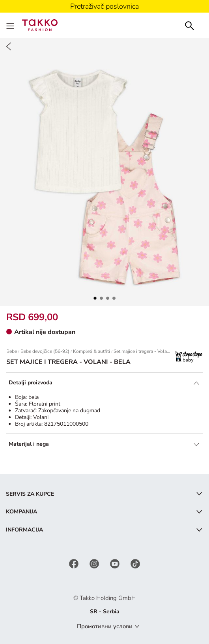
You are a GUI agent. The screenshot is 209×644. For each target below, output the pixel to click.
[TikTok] (135, 563)
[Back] (9, 46)
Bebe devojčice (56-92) (45, 351)
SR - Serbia (105, 612)
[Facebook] (75, 563)
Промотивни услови (105, 626)
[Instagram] (95, 563)
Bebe (12, 351)
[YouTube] (116, 563)
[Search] (190, 25)
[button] (95, 298)
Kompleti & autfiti (91, 351)
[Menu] (11, 25)
